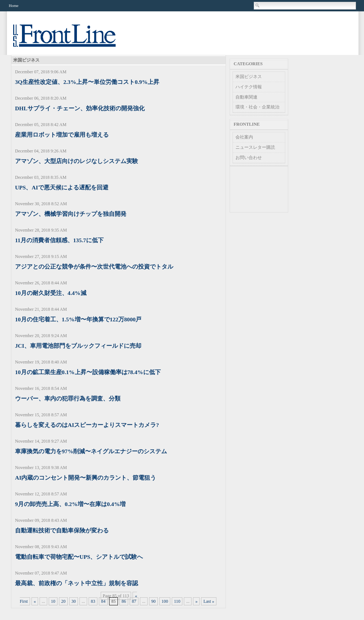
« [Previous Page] (35, 601)
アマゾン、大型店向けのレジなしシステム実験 (77, 161)
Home (14, 5)
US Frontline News (72, 40)
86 (124, 601)
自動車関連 (246, 97)
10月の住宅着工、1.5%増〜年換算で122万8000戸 (78, 319)
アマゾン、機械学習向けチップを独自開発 (71, 214)
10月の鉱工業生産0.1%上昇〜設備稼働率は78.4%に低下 (88, 372)
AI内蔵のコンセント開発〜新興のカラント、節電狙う (86, 478)
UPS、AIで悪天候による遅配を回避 (62, 187)
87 (134, 601)
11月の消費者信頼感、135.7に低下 (59, 240)
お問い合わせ (249, 158)
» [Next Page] (196, 601)
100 (165, 601)
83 (93, 601)
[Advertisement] (259, 189)
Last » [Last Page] (209, 601)
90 (153, 601)
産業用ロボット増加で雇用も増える (62, 135)
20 (63, 601)
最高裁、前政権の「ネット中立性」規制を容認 (77, 583)
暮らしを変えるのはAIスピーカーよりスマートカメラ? (87, 425)
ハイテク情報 (249, 87)
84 (103, 601)
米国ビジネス (249, 77)
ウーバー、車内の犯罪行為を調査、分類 (68, 398)
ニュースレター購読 (255, 147)
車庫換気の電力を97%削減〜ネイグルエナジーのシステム (91, 451)
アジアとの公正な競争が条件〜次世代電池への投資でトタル (94, 267)
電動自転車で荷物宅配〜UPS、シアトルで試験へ (79, 557)
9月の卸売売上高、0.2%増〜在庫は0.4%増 (70, 504)
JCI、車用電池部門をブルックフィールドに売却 (78, 346)
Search (258, 5)
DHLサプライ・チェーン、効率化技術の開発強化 (80, 108)
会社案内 (244, 137)
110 (177, 601)
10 (53, 601)
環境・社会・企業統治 (257, 107)
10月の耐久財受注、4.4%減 (51, 293)
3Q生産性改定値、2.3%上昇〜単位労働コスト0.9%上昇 (87, 82)
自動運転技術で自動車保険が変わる (62, 530)
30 (74, 601)
